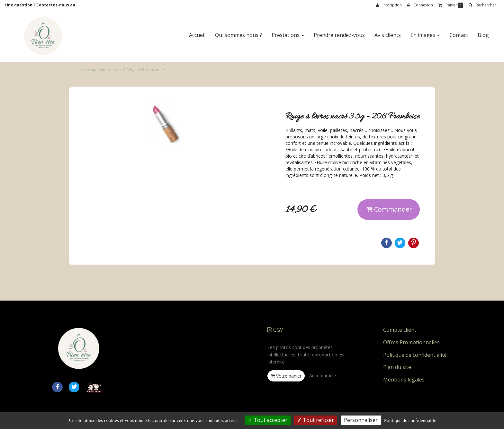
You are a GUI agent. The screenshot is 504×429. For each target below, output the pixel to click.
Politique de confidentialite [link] (410, 420)
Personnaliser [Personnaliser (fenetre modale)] (361, 420)
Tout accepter (268, 420)
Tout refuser (316, 420)
